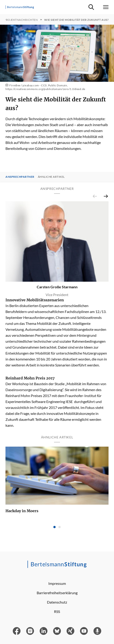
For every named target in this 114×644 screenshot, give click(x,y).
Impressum (57, 583)
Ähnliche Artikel (51, 177)
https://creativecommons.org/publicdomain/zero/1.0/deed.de (45, 89)
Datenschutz (57, 602)
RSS (57, 611)
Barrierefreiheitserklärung (57, 593)
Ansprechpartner (20, 177)
